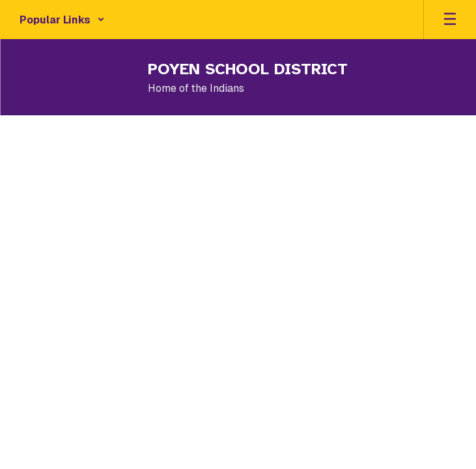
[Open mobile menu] (450, 20)
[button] (62, 20)
